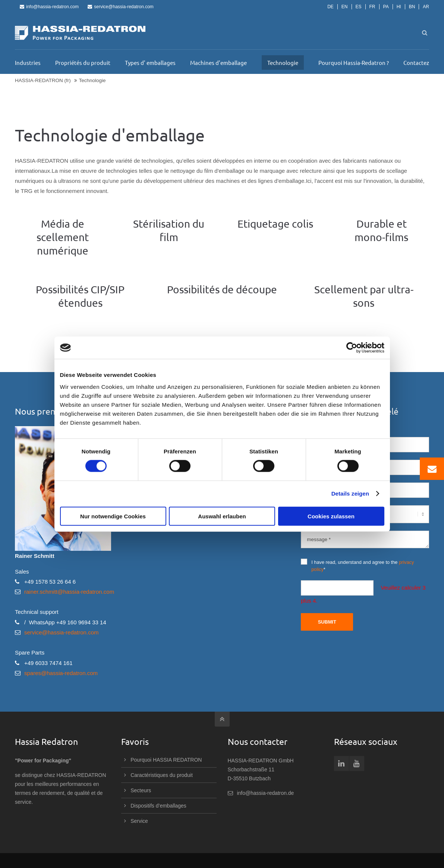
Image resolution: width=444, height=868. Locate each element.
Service (139, 821)
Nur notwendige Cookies (113, 516)
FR (372, 7)
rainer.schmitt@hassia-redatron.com (69, 592)
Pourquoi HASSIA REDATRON (166, 760)
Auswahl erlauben (222, 516)
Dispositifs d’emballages (158, 806)
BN (412, 7)
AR (426, 7)
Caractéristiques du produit (162, 775)
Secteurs (141, 790)
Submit (327, 622)
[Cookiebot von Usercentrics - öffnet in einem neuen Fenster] (352, 348)
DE (330, 7)
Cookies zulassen (331, 516)
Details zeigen (350, 494)
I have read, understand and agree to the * (357, 565)
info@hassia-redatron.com (49, 7)
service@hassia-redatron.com (121, 7)
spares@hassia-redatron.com (61, 673)
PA (386, 7)
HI (399, 7)
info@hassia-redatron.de (266, 793)
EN (345, 7)
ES (359, 7)
